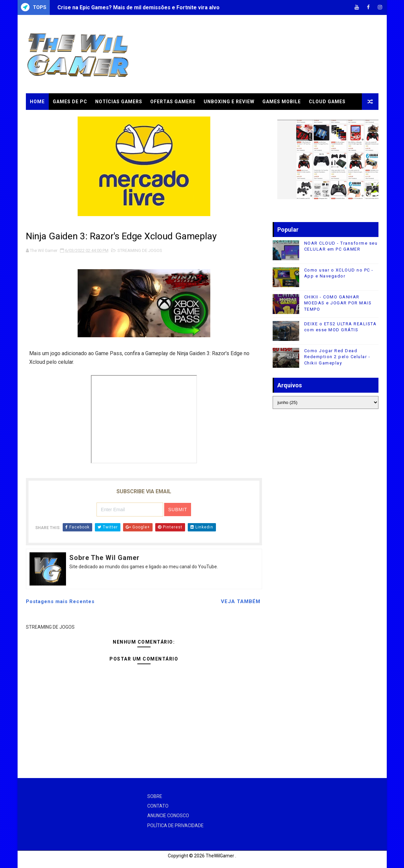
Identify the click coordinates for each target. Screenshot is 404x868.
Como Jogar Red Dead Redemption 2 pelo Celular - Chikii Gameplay (337, 357)
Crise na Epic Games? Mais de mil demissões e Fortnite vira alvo (138, 7)
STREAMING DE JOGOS (140, 250)
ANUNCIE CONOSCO (168, 816)
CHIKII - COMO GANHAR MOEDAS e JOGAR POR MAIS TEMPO (338, 303)
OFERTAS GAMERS (173, 102)
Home (37, 102)
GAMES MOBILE (282, 102)
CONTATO (158, 806)
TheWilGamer (220, 856)
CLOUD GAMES (327, 102)
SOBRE (155, 796)
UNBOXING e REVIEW (229, 102)
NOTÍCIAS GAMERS (119, 102)
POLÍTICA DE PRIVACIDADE (175, 826)
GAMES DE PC (70, 102)
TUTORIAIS (44, 118)
